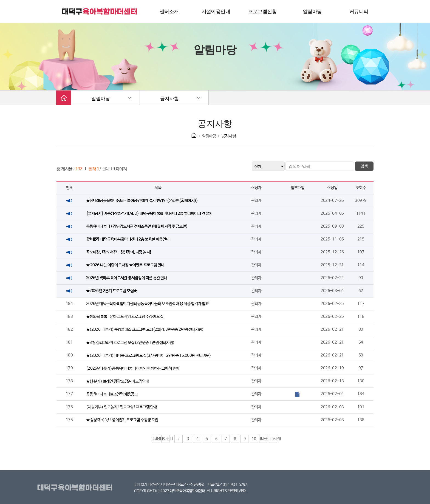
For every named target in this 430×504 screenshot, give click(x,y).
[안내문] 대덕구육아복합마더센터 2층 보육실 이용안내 (128, 239)
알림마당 (101, 99)
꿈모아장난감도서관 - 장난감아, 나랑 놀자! (119, 252)
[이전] (166, 439)
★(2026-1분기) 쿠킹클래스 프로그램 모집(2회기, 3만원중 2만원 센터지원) (145, 329)
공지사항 (169, 99)
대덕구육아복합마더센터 (76, 488)
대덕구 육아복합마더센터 (100, 12)
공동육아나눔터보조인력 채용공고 (112, 394)
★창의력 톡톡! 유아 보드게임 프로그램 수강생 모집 (125, 317)
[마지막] (273, 439)
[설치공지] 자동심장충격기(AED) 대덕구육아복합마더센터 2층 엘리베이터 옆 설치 (149, 213)
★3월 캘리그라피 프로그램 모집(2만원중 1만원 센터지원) (130, 343)
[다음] (263, 439)
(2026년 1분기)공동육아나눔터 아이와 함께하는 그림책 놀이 (133, 368)
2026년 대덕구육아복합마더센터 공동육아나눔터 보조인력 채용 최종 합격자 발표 (147, 304)
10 (254, 439)
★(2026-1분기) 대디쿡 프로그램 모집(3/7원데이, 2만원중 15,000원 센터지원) (149, 356)
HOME (194, 135)
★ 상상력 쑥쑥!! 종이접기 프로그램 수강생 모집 (122, 420)
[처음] (156, 439)
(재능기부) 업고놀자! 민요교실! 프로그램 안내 (121, 407)
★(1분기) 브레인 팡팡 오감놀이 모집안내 (118, 381)
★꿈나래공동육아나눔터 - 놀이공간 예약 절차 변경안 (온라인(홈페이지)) (142, 201)
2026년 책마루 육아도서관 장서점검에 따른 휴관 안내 (127, 278)
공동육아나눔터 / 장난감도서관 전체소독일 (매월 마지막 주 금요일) (137, 226)
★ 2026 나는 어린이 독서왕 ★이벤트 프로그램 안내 (125, 265)
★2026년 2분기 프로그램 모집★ (112, 291)
